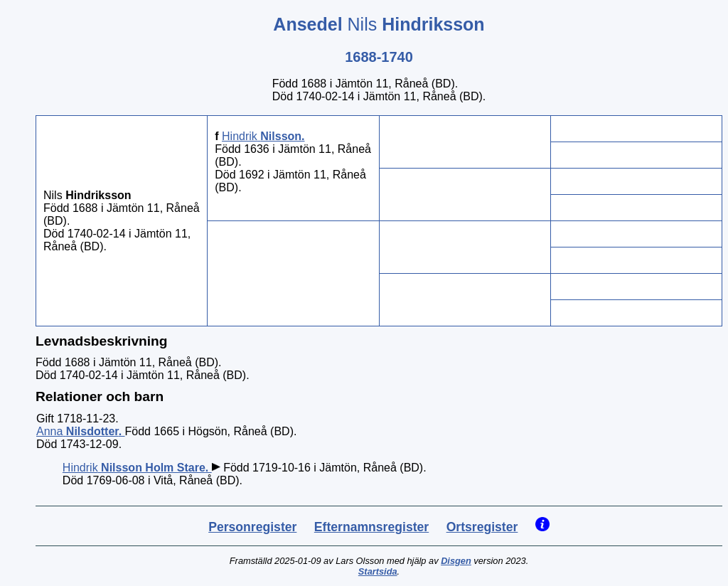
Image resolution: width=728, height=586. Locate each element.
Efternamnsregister (371, 527)
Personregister (252, 527)
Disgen (456, 561)
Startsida (378, 571)
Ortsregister (482, 527)
